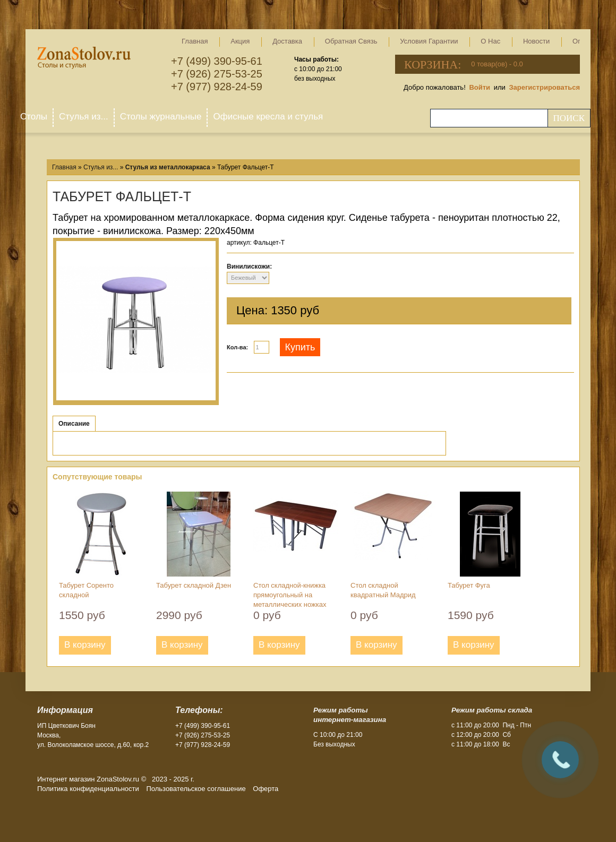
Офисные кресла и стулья (268, 117)
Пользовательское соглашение (196, 789)
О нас (490, 41)
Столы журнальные (161, 117)
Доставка (287, 41)
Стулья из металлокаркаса (168, 167)
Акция (240, 41)
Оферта (266, 789)
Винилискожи (248, 267)
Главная (195, 41)
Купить (300, 347)
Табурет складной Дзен (194, 585)
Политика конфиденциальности (88, 789)
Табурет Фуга (469, 585)
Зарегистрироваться (544, 87)
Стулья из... (84, 117)
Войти (480, 87)
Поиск (569, 118)
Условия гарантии (429, 41)
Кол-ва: (237, 347)
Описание (74, 424)
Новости (536, 41)
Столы (34, 117)
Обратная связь (351, 41)
